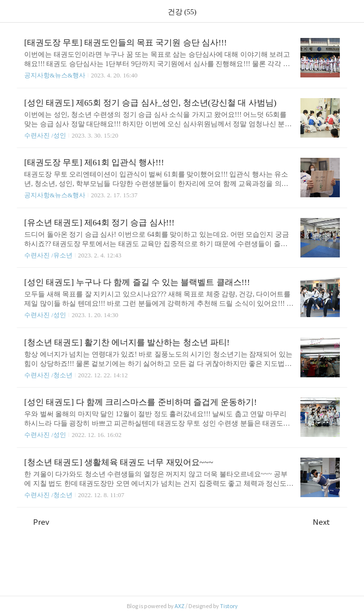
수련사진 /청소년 (48, 375)
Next (326, 522)
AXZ (180, 606)
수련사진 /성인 (46, 135)
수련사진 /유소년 (48, 255)
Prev (37, 522)
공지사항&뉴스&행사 (55, 75)
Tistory (229, 606)
